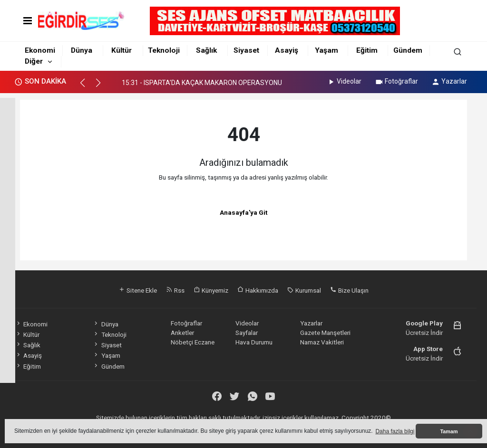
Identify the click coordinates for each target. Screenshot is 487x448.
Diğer (34, 61)
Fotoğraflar (396, 81)
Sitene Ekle (138, 290)
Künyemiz (211, 290)
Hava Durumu (254, 342)
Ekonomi (40, 50)
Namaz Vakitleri (322, 342)
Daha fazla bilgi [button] (395, 431)
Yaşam (326, 50)
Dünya (82, 50)
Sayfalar (247, 333)
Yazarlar (449, 81)
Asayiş (287, 50)
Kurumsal (304, 290)
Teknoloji (164, 50)
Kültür (122, 50)
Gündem (408, 50)
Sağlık (206, 50)
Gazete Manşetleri (325, 333)
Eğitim (367, 50)
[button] (87, 87)
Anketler (182, 333)
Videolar (344, 81)
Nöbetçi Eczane (193, 342)
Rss (175, 290)
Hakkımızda (258, 290)
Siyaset (246, 50)
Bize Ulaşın (349, 290)
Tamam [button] (449, 431)
